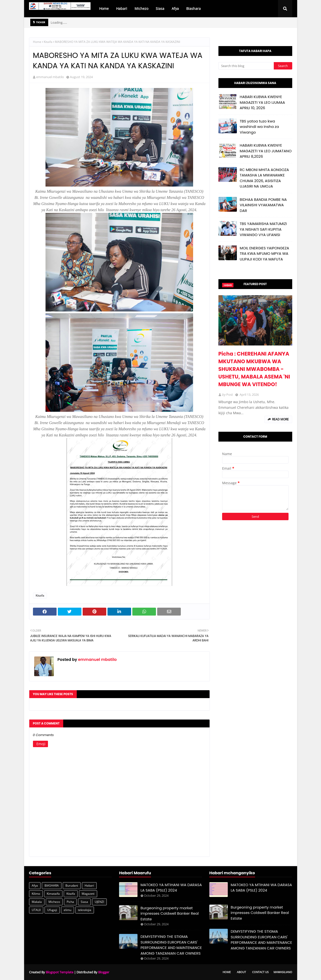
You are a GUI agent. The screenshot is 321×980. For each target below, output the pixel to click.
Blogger (104, 972)
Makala (37, 902)
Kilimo (36, 894)
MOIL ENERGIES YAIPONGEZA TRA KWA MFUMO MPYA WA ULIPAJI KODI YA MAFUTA (265, 254)
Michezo (54, 902)
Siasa (84, 902)
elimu (68, 910)
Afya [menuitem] (175, 9)
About (241, 972)
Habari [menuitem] (122, 9)
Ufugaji (52, 910)
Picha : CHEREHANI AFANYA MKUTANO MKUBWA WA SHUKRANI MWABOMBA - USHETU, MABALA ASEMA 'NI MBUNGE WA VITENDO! (254, 369)
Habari (89, 885)
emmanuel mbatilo (50, 77)
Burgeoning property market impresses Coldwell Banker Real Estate (170, 913)
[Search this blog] (246, 66)
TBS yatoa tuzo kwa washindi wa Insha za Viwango (259, 127)
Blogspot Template (60, 972)
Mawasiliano (283, 972)
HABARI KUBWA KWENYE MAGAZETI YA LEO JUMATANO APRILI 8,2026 (266, 151)
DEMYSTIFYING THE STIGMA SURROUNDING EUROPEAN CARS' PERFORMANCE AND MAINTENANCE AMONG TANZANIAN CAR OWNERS (171, 945)
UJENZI (99, 902)
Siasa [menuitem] (160, 9)
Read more (280, 419)
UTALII (36, 910)
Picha (70, 902)
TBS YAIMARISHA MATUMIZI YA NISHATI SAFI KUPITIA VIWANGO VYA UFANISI (263, 229)
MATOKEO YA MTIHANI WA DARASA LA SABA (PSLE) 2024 (171, 888)
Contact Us (260, 972)
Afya (35, 885)
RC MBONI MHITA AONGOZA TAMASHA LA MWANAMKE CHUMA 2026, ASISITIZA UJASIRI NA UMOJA (264, 178)
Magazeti (88, 894)
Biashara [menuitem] (193, 9)
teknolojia (85, 910)
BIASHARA (52, 885)
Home (37, 42)
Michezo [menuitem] (141, 9)
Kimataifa (53, 894)
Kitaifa (48, 42)
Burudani (72, 885)
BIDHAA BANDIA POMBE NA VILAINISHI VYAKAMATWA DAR (263, 205)
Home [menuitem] (104, 9)
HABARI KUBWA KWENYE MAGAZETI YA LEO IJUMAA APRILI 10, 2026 (262, 102)
